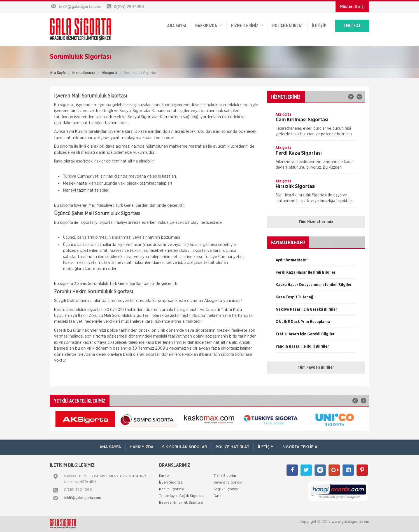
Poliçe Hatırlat (288, 26)
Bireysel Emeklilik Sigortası (181, 503)
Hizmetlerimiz (84, 73)
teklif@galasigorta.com (82, 498)
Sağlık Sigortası (226, 489)
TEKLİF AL (352, 26)
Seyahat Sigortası (228, 483)
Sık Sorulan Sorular (185, 447)
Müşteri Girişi (352, 7)
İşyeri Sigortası (171, 483)
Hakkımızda (209, 25)
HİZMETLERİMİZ (247, 25)
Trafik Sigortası (226, 476)
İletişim (319, 26)
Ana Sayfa (58, 73)
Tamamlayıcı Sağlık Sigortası (182, 496)
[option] (316, 126)
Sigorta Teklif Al (301, 447)
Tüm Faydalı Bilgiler (316, 368)
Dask (218, 496)
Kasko (164, 476)
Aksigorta (110, 73)
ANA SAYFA (177, 26)
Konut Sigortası (171, 489)
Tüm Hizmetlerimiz (316, 222)
